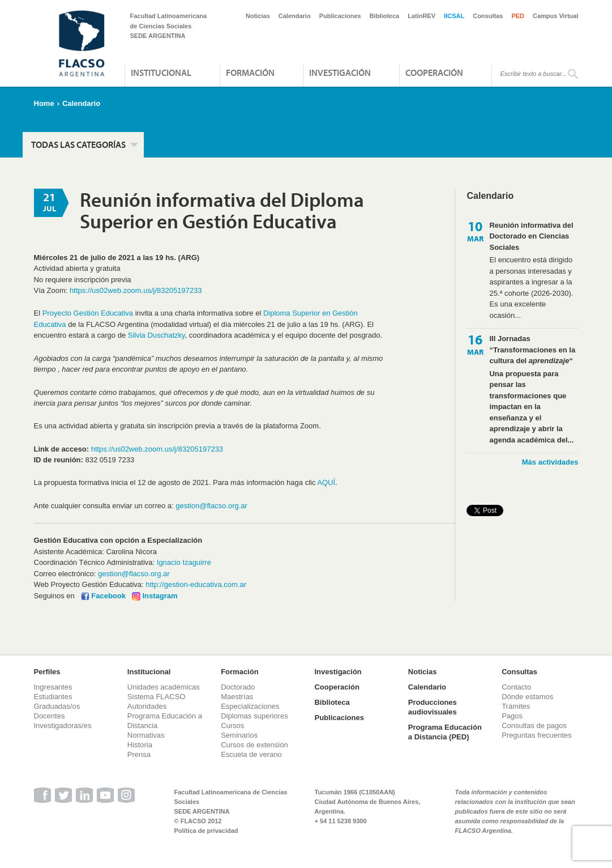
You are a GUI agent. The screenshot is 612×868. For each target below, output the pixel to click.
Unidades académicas (164, 687)
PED (518, 16)
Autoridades (147, 706)
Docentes (50, 716)
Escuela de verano (251, 754)
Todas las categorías (78, 144)
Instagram (160, 596)
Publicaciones (340, 16)
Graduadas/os (57, 706)
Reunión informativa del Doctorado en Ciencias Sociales (531, 236)
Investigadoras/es (63, 726)
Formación (250, 73)
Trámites (516, 706)
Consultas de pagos (534, 726)
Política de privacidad (206, 831)
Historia (140, 745)
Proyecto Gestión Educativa (88, 313)
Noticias (258, 16)
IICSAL (454, 16)
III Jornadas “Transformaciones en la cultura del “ (532, 350)
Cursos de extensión (254, 745)
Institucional (161, 73)
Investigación (340, 73)
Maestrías (237, 697)
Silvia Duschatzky (157, 335)
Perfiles (47, 672)
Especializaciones (250, 706)
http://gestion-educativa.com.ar (196, 584)
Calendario (295, 16)
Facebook (108, 596)
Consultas (488, 16)
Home (44, 103)
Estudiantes (53, 697)
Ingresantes (53, 687)
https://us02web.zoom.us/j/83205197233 (136, 290)
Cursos (232, 726)
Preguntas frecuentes (537, 735)
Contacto (516, 687)
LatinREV (421, 16)
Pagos (512, 716)
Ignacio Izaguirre (184, 562)
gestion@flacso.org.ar (211, 506)
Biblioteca (385, 16)
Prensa (139, 754)
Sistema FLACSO (157, 697)
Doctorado (238, 687)
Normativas (146, 735)
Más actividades (550, 462)
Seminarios (239, 735)
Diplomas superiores (254, 716)
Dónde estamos (527, 697)
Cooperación (434, 73)
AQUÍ (326, 482)
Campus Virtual (556, 16)
